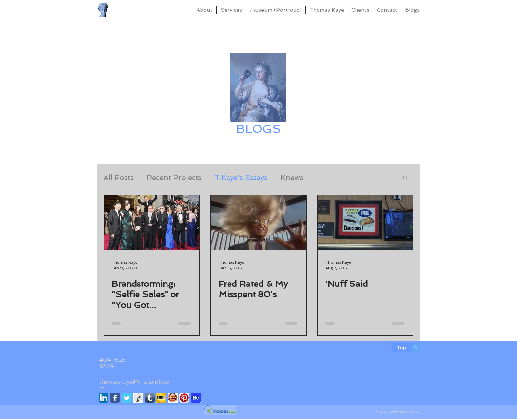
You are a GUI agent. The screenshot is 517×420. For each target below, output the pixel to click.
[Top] (401, 348)
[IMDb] (161, 398)
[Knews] (138, 398)
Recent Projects (174, 177)
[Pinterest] (184, 398)
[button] (405, 178)
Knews (292, 177)
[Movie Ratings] (173, 398)
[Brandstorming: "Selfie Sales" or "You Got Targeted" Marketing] (152, 223)
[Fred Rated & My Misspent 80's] (258, 223)
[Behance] (196, 398)
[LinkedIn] (104, 398)
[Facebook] (115, 398)
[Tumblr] (150, 398)
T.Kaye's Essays (241, 177)
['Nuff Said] (365, 223)
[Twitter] (127, 398)
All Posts (119, 177)
